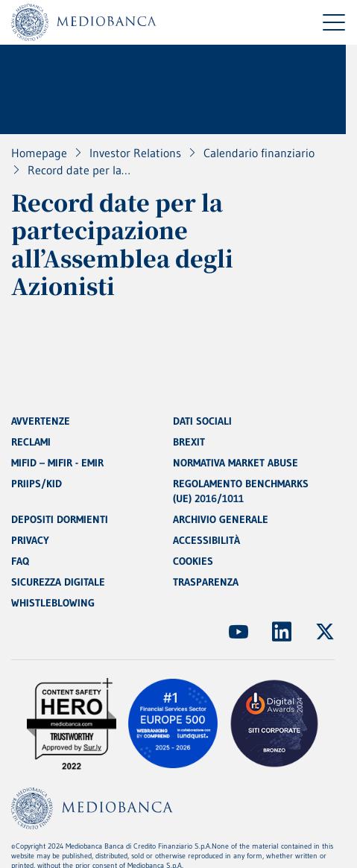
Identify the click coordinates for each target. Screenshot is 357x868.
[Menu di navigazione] (334, 22)
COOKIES (193, 561)
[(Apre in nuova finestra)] (238, 632)
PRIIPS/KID (37, 484)
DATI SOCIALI (202, 421)
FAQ (20, 561)
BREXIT (189, 442)
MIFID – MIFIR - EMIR (57, 463)
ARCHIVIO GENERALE (221, 519)
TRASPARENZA (206, 582)
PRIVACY (30, 540)
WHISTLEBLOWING (53, 603)
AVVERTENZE (41, 421)
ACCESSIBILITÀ (206, 540)
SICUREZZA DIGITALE (58, 582)
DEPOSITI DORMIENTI (60, 519)
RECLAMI (31, 442)
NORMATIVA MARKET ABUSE (236, 463)
